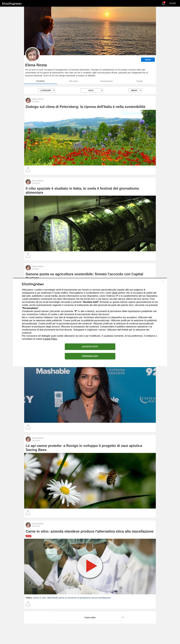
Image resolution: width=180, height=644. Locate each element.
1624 (115, 293)
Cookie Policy (50, 339)
